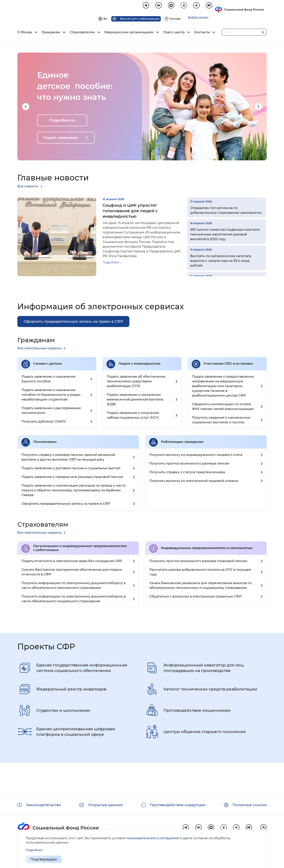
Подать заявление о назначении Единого (49, 380)
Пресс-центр (174, 33)
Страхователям (82, 33)
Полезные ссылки (250, 805)
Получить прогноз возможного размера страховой (198, 562)
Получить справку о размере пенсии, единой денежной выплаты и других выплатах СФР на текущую (68, 458)
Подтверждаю (44, 859)
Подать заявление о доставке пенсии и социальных (71, 469)
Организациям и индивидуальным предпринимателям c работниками (80, 549)
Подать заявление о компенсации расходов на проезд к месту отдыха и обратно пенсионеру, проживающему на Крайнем (74, 491)
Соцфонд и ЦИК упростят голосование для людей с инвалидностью (130, 211)
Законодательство (43, 805)
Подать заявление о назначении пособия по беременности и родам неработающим (51, 395)
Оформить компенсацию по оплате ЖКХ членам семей (223, 407)
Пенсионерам (45, 442)
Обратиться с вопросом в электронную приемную (195, 597)
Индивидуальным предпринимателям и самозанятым (207, 549)
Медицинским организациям (129, 33)
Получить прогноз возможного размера (189, 464)
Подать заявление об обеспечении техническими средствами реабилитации (136, 382)
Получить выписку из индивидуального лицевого (196, 455)
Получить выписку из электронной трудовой (194, 481)
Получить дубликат (44, 422)
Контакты (202, 33)
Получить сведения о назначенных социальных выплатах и (221, 421)
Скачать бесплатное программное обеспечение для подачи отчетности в (72, 573)
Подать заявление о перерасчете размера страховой (72, 477)
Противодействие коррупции (178, 805)
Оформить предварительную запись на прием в (66, 504)
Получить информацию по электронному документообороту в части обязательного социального (74, 599)
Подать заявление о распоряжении (51, 411)
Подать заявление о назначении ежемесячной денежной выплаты (135, 400)
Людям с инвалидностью (139, 364)
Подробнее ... (112, 263)
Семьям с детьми (47, 364)
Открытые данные (105, 805)
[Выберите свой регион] (224, 7)
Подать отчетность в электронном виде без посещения (72, 562)
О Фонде (25, 33)
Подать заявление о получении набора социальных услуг (133, 416)
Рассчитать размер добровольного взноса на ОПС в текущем (200, 573)
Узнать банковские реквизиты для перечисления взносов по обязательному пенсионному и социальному (200, 586)
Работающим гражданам (182, 442)
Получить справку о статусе (187, 473)
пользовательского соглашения (153, 838)
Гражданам (51, 33)
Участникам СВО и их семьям (228, 364)
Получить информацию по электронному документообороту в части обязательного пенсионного (74, 586)
